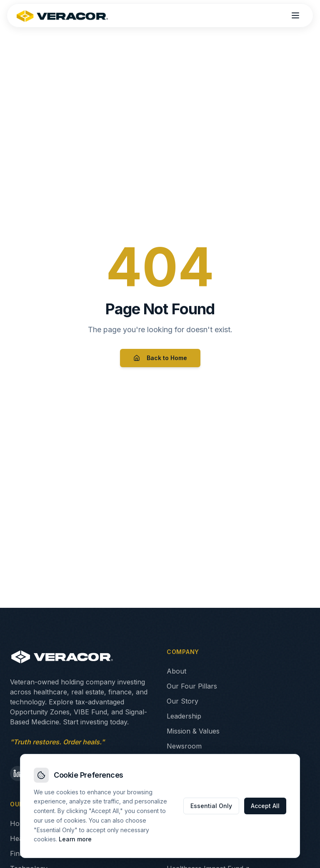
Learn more (75, 839)
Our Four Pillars (192, 686)
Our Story (182, 701)
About (176, 671)
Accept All (265, 806)
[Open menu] (295, 15)
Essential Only (211, 806)
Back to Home (160, 358)
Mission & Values (193, 731)
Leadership (184, 716)
